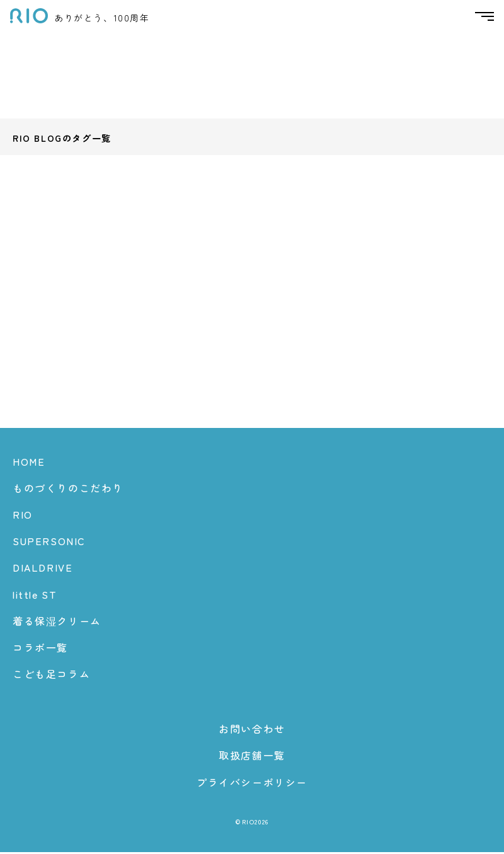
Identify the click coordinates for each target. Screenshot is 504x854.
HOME (29, 463)
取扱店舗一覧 (252, 758)
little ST (35, 596)
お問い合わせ (252, 730)
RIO (23, 516)
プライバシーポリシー (252, 784)
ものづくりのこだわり (68, 490)
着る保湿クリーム (57, 623)
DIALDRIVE (43, 569)
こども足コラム (51, 676)
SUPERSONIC (49, 543)
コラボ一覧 (40, 649)
